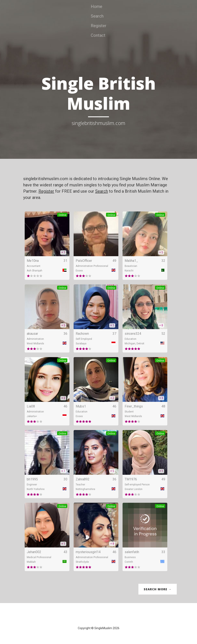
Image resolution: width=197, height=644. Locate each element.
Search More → (158, 589)
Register (99, 26)
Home (97, 6)
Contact (98, 35)
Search (97, 16)
